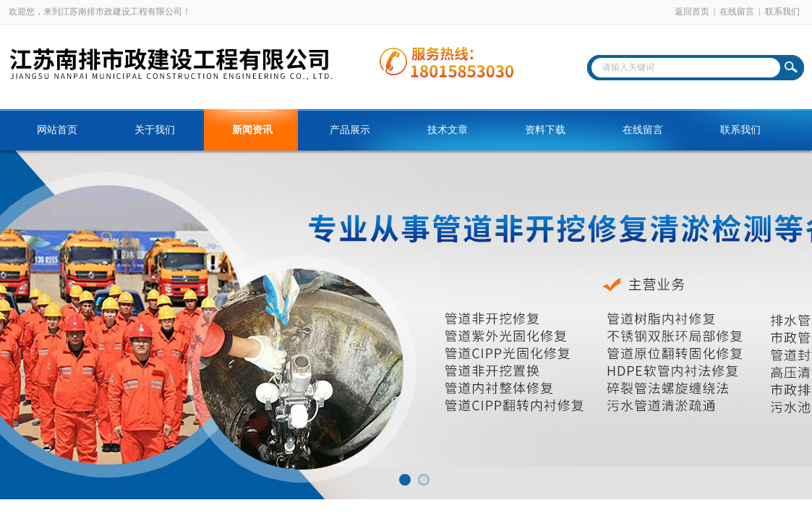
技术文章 (448, 130)
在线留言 (737, 12)
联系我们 (782, 12)
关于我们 (155, 130)
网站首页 (57, 130)
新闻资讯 (252, 130)
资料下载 (545, 130)
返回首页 (692, 12)
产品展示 (350, 130)
